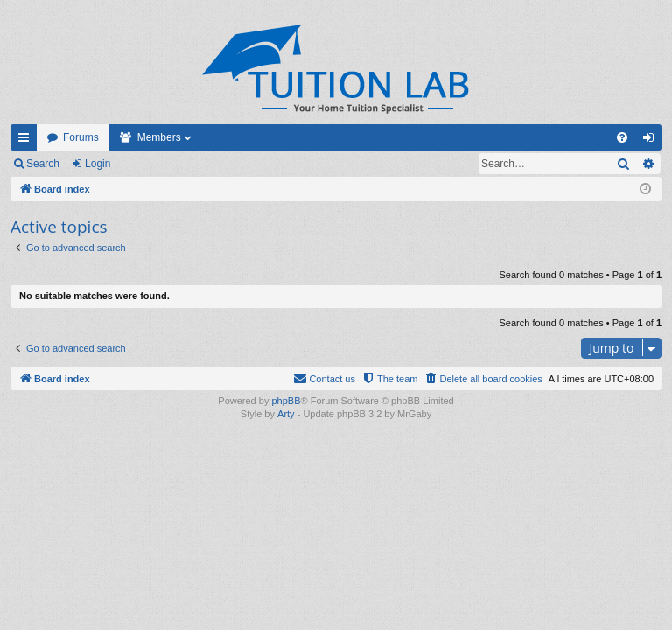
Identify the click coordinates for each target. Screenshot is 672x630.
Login (98, 164)
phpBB (286, 401)
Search (43, 164)
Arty (286, 414)
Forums (81, 137)
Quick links (27, 141)
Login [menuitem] (652, 141)
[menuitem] (622, 137)
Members (159, 137)
